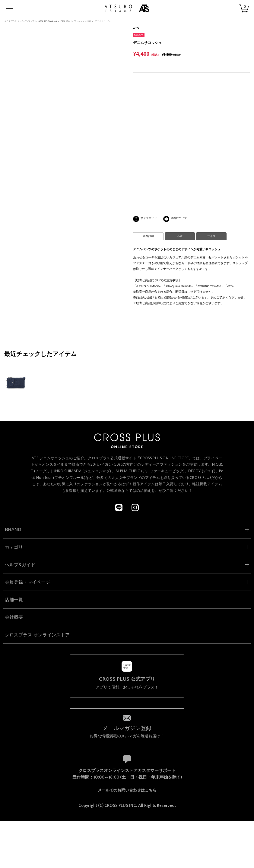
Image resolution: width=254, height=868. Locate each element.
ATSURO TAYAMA (48, 21)
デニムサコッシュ (103, 21)
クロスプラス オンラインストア (19, 21)
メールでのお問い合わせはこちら (127, 790)
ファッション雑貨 (82, 21)
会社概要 (14, 617)
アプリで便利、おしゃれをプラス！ (127, 683)
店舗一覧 (14, 599)
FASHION (65, 21)
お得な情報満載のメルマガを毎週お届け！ (127, 732)
